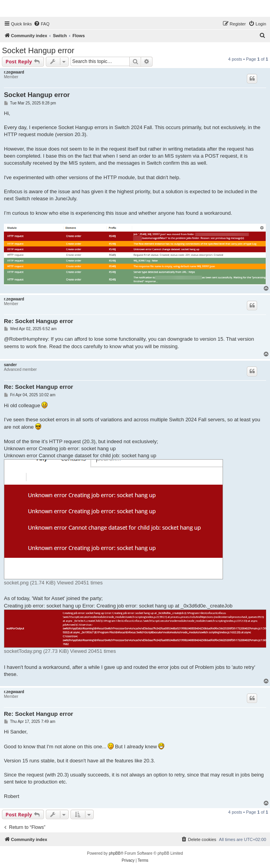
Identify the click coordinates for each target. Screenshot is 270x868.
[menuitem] (42, 24)
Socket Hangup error (38, 50)
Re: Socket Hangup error (39, 321)
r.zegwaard (14, 72)
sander (10, 365)
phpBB (115, 853)
